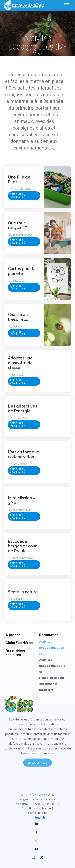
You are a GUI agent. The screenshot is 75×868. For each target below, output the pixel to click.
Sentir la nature (23, 592)
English (40, 817)
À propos (13, 635)
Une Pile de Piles (19, 180)
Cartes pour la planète (22, 271)
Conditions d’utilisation (36, 808)
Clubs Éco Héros (19, 643)
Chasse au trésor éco (18, 317)
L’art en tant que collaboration (24, 454)
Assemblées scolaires (16, 653)
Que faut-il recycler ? (18, 225)
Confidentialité (37, 813)
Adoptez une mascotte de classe (20, 363)
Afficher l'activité (17, 196)
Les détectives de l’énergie (23, 409)
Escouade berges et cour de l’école (22, 546)
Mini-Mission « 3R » (22, 500)
